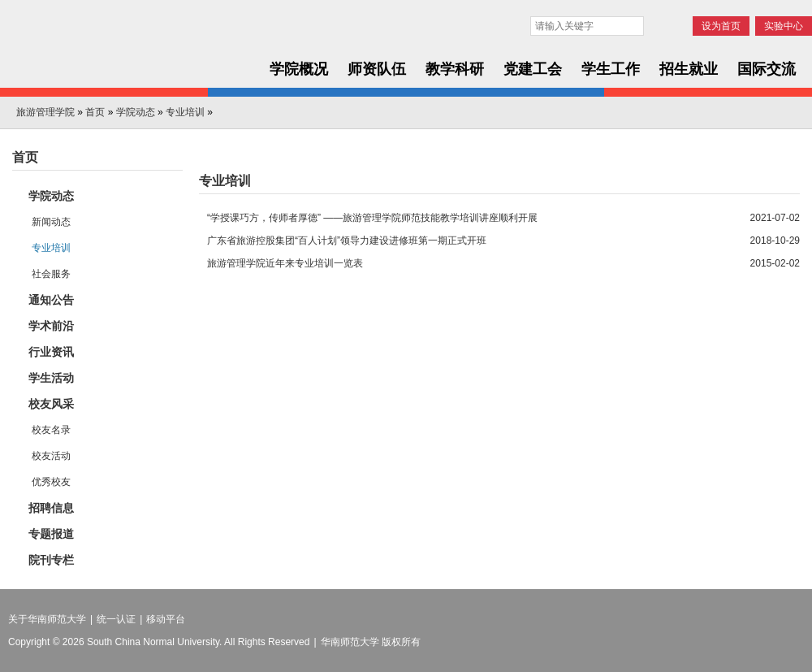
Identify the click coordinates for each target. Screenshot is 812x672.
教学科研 (455, 69)
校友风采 (51, 404)
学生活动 (51, 378)
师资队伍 (377, 69)
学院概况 (299, 69)
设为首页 (721, 26)
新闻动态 (51, 222)
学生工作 (611, 69)
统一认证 (116, 619)
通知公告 (51, 300)
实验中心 (784, 26)
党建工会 (533, 69)
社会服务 (51, 274)
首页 (95, 112)
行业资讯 (51, 352)
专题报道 (51, 534)
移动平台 (166, 619)
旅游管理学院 (45, 112)
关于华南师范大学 (47, 619)
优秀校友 (51, 482)
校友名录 (51, 430)
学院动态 (136, 112)
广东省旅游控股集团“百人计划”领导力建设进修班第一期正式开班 (347, 241)
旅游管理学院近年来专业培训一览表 (285, 263)
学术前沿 (51, 326)
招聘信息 (51, 508)
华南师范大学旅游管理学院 (123, 50)
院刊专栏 (51, 560)
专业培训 (185, 112)
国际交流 (767, 69)
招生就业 (689, 69)
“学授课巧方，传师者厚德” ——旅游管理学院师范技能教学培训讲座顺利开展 (372, 218)
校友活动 (51, 456)
